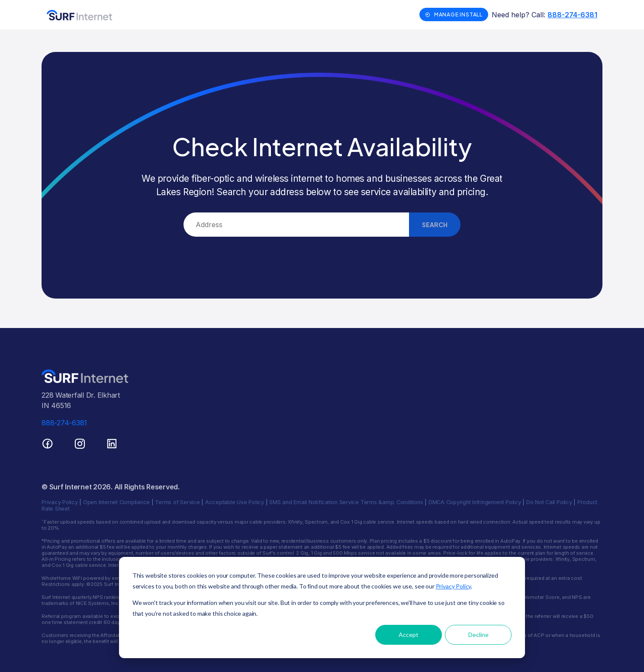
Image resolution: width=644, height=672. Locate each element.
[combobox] (296, 225)
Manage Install (454, 14)
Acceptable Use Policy (235, 502)
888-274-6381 (572, 15)
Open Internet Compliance (116, 502)
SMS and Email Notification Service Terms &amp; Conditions (346, 502)
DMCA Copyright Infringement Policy (475, 502)
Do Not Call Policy (549, 502)
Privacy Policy (60, 502)
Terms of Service (177, 502)
